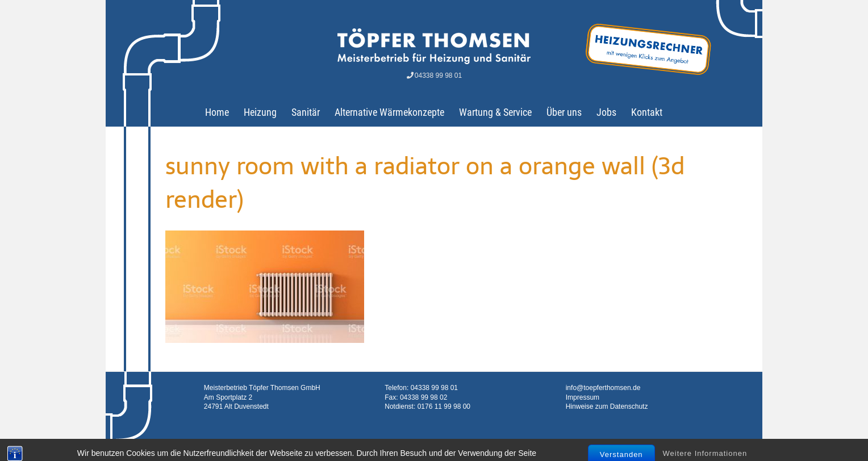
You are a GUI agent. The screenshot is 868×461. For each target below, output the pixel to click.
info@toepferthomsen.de (603, 388)
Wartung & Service (495, 112)
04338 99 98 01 (434, 76)
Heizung (260, 112)
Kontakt (647, 112)
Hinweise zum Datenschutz (607, 406)
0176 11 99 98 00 (444, 406)
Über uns (564, 112)
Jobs (606, 112)
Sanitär (306, 112)
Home (217, 112)
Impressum (583, 397)
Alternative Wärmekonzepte (389, 112)
